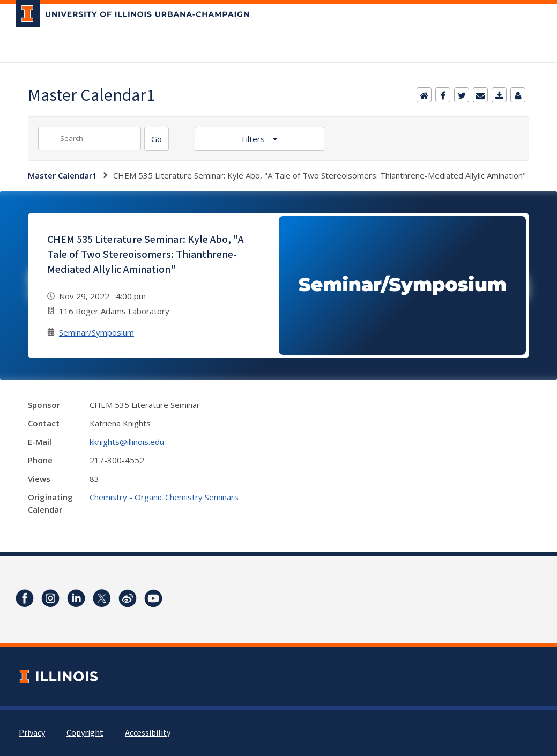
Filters (254, 139)
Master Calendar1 (62, 175)
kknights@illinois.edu (127, 442)
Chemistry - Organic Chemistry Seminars (164, 497)
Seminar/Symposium (96, 332)
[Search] (157, 139)
